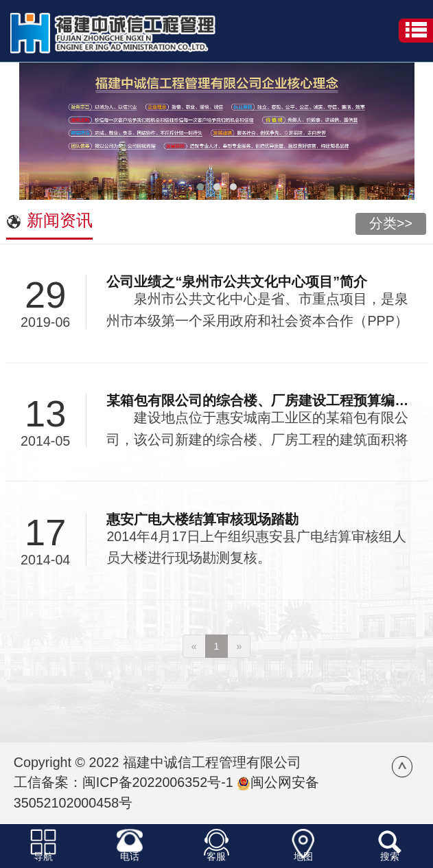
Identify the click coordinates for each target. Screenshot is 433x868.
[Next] (239, 646)
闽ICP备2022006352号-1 (158, 782)
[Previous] (194, 646)
